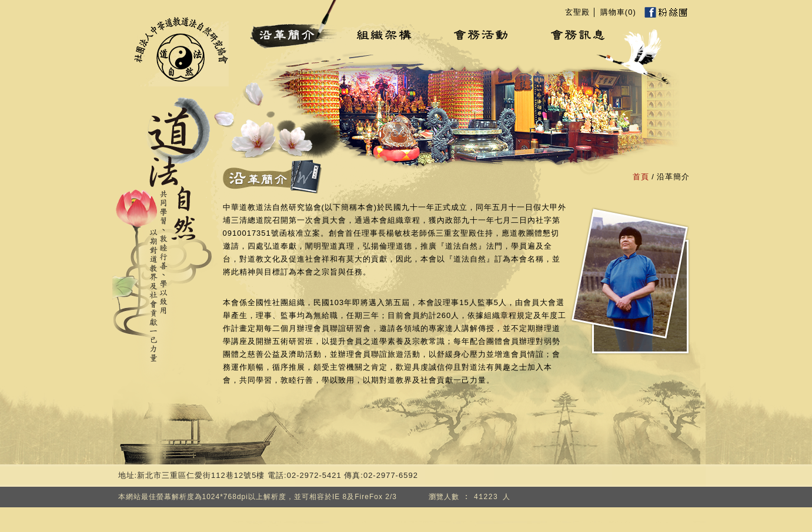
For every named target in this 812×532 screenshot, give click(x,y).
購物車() (618, 12)
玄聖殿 (577, 12)
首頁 (641, 177)
